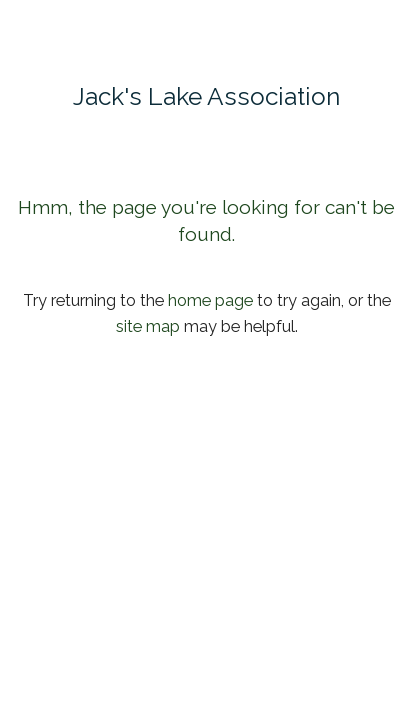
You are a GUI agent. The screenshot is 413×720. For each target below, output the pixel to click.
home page (210, 300)
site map (148, 326)
